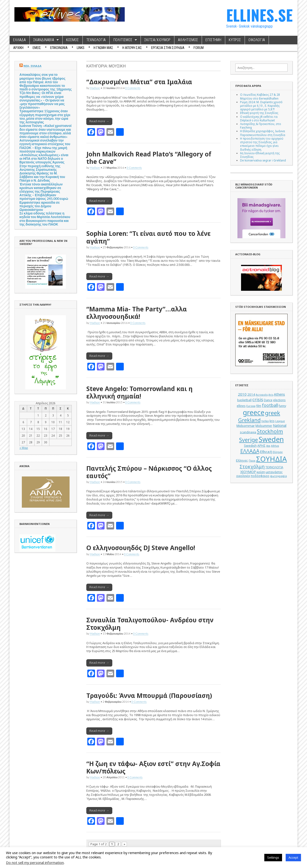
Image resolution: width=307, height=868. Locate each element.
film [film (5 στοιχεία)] (259, 406)
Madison (95, 88)
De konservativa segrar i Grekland (263, 160)
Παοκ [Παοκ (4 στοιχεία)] (252, 461)
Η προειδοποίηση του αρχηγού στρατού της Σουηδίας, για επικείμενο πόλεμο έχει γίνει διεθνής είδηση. (262, 144)
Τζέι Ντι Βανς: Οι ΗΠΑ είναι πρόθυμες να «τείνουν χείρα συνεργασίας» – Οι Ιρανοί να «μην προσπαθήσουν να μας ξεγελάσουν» (42, 100)
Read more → (99, 121)
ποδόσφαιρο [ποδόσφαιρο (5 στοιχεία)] (260, 476)
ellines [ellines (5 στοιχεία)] (241, 406)
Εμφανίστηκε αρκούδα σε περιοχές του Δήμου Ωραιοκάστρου (40, 206)
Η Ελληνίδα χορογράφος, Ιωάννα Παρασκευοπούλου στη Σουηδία (263, 133)
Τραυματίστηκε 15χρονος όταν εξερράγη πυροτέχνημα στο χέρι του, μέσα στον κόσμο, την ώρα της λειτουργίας (45, 116)
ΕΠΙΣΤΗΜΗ (213, 40)
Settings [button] (273, 857)
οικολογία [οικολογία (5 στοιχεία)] (243, 476)
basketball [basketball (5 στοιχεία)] (244, 400)
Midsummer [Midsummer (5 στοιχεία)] (264, 426)
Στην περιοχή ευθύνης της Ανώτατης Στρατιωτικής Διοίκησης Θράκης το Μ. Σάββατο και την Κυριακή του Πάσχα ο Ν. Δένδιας (42, 173)
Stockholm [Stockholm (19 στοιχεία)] (270, 431)
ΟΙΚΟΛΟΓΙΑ (257, 40)
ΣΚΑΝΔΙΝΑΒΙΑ (44, 40)
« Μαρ (24, 448)
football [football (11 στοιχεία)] (270, 405)
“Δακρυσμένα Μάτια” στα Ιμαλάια (139, 82)
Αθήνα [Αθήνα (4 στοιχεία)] (275, 446)
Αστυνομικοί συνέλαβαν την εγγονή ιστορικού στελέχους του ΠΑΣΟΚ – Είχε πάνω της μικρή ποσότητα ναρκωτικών (45, 146)
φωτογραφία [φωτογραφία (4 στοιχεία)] (278, 476)
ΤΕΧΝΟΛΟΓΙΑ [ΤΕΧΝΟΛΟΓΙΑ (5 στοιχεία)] (274, 467)
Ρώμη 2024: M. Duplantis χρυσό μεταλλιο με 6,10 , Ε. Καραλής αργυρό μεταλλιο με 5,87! (261, 106)
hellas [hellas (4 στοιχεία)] (265, 421)
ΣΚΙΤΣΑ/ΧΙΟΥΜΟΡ (157, 40)
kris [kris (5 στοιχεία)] (272, 421)
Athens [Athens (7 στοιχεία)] (279, 394)
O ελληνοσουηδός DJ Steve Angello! (141, 548)
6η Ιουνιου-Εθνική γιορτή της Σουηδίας (260, 155)
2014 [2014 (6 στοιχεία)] (251, 394)
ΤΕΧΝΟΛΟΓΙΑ (96, 40)
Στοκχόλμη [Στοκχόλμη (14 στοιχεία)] (252, 467)
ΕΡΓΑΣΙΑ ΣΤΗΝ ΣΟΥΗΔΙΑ (168, 48)
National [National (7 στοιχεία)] (280, 425)
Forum (199, 48)
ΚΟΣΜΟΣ (73, 40)
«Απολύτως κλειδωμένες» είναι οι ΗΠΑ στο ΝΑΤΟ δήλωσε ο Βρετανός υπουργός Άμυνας (44, 158)
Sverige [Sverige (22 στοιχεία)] (248, 440)
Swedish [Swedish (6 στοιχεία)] (250, 446)
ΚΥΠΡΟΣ (235, 40)
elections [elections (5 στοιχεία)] (279, 400)
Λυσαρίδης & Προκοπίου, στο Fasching (261, 126)
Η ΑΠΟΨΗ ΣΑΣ (132, 48)
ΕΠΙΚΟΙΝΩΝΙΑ (59, 48)
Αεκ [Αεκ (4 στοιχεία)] (268, 446)
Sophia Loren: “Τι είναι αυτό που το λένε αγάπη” (148, 237)
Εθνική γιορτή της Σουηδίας (259, 113)
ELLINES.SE (259, 15)
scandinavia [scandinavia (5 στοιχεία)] (248, 432)
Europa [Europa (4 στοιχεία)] (251, 406)
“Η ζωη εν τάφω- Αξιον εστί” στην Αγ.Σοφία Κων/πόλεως (153, 767)
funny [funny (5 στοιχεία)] (282, 406)
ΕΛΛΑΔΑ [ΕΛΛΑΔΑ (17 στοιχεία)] (250, 451)
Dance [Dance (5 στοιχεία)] (268, 400)
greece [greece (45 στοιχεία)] (254, 412)
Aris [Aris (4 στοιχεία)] (271, 395)
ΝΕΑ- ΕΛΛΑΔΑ (32, 66)
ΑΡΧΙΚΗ (18, 48)
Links (81, 48)
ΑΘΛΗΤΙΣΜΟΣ (188, 40)
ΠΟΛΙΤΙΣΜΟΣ (123, 40)
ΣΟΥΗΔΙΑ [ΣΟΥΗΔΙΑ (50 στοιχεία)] (272, 459)
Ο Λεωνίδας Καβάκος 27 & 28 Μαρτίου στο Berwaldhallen (260, 96)
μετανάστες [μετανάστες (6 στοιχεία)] (274, 472)
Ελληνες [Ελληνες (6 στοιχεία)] (242, 460)
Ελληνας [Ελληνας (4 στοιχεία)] (278, 452)
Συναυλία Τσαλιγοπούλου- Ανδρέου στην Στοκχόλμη (150, 624)
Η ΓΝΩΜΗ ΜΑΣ (103, 48)
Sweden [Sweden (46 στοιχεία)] (271, 439)
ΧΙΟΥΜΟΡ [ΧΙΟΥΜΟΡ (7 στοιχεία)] (248, 472)
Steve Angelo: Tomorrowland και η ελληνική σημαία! (139, 392)
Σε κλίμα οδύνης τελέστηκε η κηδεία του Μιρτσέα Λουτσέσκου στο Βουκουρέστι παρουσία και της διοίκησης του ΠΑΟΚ (45, 219)
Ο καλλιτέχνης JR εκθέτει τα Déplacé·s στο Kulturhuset (259, 118)
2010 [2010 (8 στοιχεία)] (242, 394)
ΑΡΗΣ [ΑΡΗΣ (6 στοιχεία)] (261, 446)
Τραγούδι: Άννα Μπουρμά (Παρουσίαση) (149, 696)
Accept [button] (293, 857)
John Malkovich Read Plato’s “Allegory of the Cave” (149, 158)
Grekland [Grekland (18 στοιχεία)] (249, 420)
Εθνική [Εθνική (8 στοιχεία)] (266, 452)
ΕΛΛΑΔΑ (20, 40)
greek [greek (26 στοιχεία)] (273, 413)
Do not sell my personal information (35, 862)
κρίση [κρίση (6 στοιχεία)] (261, 472)
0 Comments (133, 88)
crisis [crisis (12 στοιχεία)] (258, 399)
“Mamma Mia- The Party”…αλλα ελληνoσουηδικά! (137, 313)
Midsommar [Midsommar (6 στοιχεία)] (246, 426)
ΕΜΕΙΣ (37, 48)
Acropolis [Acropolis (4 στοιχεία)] (262, 395)
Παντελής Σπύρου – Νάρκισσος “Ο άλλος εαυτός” (149, 472)
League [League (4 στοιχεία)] (280, 421)
